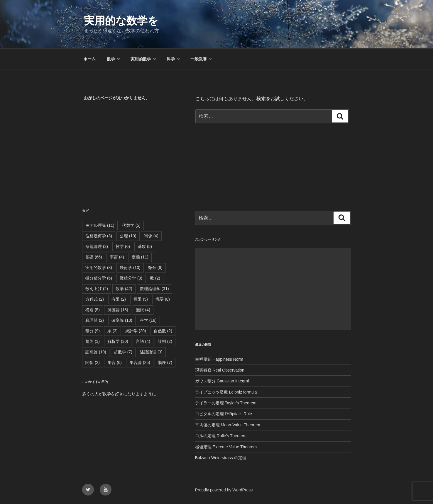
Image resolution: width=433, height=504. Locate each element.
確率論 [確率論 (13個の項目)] (122, 320)
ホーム (89, 59)
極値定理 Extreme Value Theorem (226, 447)
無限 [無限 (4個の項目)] (143, 310)
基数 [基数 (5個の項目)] (145, 246)
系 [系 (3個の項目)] (113, 331)
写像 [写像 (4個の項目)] (151, 236)
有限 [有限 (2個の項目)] (119, 299)
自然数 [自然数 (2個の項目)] (163, 331)
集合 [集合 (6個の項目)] (115, 362)
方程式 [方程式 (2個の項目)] (95, 299)
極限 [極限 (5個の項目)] (141, 299)
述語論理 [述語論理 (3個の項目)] (151, 352)
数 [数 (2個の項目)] (155, 278)
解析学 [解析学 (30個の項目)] (118, 341)
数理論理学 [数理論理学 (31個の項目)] (154, 289)
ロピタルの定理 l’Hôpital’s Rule (224, 414)
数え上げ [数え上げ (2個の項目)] (97, 289)
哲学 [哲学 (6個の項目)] (123, 246)
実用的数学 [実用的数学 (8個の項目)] (99, 268)
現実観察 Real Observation (220, 370)
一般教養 (201, 59)
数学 (114, 59)
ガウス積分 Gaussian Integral (222, 381)
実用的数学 (144, 59)
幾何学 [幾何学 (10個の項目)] (130, 268)
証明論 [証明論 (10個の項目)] (96, 352)
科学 (174, 59)
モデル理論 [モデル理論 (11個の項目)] (100, 225)
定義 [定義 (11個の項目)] (140, 257)
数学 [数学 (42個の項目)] (124, 289)
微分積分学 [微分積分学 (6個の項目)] (99, 278)
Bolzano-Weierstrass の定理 (221, 458)
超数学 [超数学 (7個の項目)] (123, 352)
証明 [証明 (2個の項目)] (165, 341)
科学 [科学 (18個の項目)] (148, 320)
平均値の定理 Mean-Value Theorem (228, 425)
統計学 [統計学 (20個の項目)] (136, 331)
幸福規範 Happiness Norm (219, 359)
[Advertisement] (273, 289)
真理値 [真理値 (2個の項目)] (95, 320)
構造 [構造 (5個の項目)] (93, 310)
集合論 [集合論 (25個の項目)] (140, 362)
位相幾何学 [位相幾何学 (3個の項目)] (99, 236)
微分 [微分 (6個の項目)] (155, 268)
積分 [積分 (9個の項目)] (93, 331)
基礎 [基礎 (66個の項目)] (94, 257)
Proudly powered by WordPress (224, 490)
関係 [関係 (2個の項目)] (93, 362)
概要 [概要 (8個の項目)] (163, 299)
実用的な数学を (121, 21)
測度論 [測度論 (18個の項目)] (118, 310)
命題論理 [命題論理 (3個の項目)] (97, 246)
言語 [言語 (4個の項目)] (143, 341)
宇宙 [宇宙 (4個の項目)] (117, 257)
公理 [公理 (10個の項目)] (128, 236)
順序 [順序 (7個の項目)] (165, 362)
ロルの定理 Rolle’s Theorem (221, 436)
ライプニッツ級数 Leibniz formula (226, 392)
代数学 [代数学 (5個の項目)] (131, 225)
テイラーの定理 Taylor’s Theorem (226, 403)
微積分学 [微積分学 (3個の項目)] (131, 278)
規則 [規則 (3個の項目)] (93, 341)
